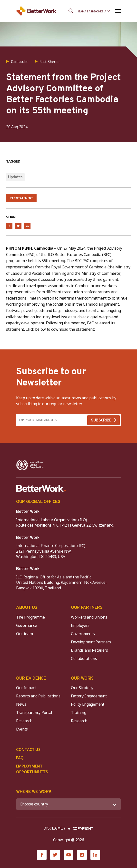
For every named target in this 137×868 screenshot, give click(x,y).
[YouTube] (68, 855)
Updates (15, 177)
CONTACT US (28, 749)
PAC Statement (21, 198)
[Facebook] (42, 855)
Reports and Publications (38, 696)
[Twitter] (55, 855)
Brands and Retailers (89, 650)
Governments (83, 634)
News (21, 704)
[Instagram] (82, 855)
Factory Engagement (89, 696)
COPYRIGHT (83, 829)
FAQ (20, 758)
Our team (24, 634)
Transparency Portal (34, 713)
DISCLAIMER (54, 829)
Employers (80, 625)
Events (22, 729)
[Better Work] (41, 488)
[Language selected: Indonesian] (94, 11)
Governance (27, 625)
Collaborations (84, 658)
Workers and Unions (89, 617)
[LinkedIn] (95, 855)
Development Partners (91, 642)
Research (24, 721)
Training (78, 713)
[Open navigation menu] (118, 11)
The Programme (30, 617)
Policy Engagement (88, 704)
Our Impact (26, 688)
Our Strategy (82, 688)
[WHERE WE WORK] (68, 804)
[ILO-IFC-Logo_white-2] (30, 465)
